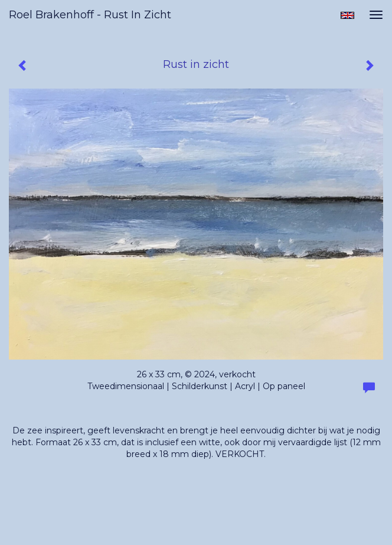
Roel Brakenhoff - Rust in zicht (90, 15)
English (347, 15)
